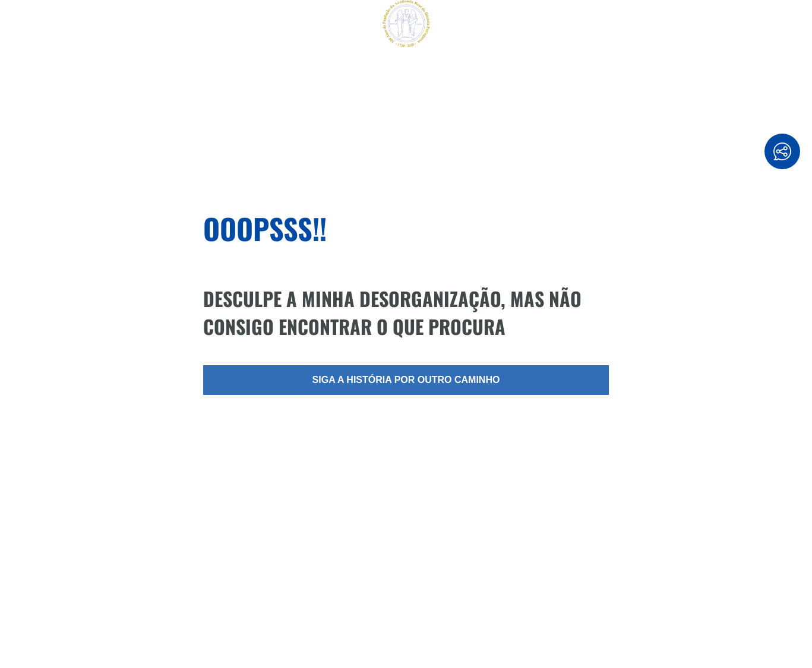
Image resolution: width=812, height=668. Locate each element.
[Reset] (15, 25)
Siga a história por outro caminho (406, 380)
